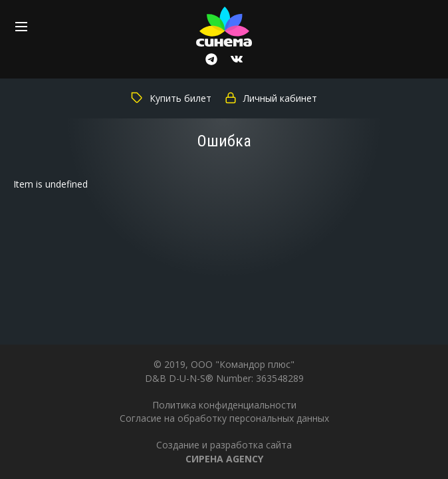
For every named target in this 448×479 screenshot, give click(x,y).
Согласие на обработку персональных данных (224, 418)
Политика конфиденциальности (224, 405)
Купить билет (171, 98)
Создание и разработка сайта (224, 451)
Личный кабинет (271, 98)
